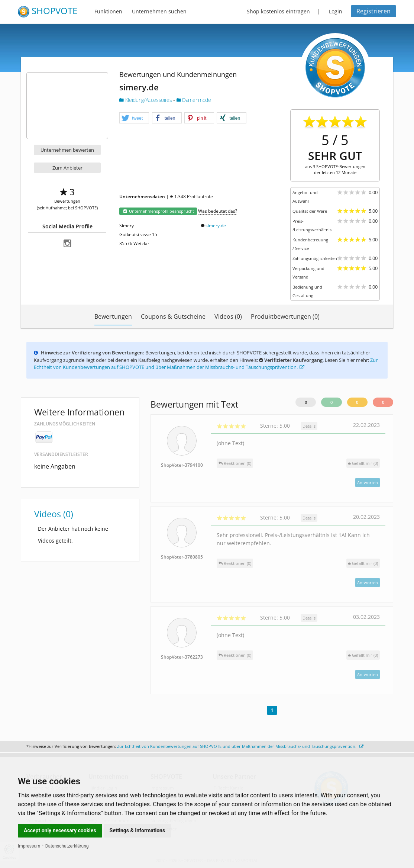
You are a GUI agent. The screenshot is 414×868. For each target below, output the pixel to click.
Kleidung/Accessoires (146, 100)
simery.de (216, 226)
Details (309, 426)
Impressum (29, 846)
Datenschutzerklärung (67, 846)
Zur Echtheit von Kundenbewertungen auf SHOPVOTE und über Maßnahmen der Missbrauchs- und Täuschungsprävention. (206, 364)
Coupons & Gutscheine (173, 316)
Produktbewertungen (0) (285, 316)
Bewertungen (113, 316)
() (363, 463)
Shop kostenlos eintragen (278, 11)
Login (336, 11)
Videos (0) (228, 316)
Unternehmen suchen (159, 11)
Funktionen (108, 11)
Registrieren (373, 11)
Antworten (368, 483)
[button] (134, 118)
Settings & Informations (138, 830)
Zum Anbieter (67, 168)
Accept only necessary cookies (60, 830)
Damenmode (194, 100)
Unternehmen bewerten (67, 150)
